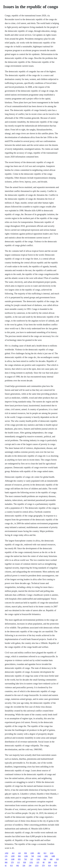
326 (24, 865)
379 (43, 865)
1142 (39, 856)
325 (32, 859)
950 (26, 853)
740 (32, 856)
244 (30, 865)
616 (56, 862)
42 (6, 865)
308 (49, 862)
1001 (46, 856)
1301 (38, 859)
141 (6, 859)
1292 (7, 853)
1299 (13, 856)
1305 (32, 853)
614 (49, 865)
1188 (13, 859)
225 (38, 862)
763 (25, 859)
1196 (26, 856)
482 (39, 853)
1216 (52, 853)
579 (12, 862)
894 (19, 856)
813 (45, 853)
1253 (37, 865)
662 (18, 865)
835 (19, 859)
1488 (53, 856)
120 (19, 853)
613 (11, 865)
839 (25, 862)
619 (56, 865)
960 (6, 862)
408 (51, 859)
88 (44, 862)
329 (57, 859)
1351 (31, 862)
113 (18, 862)
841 (45, 859)
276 (6, 856)
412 (13, 853)
